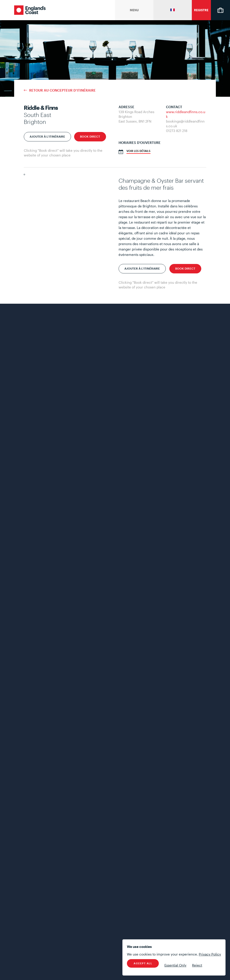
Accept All (143, 963)
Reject (197, 965)
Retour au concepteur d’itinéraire (62, 90)
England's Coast (30, 10)
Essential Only (175, 965)
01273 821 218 (177, 131)
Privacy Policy (210, 954)
